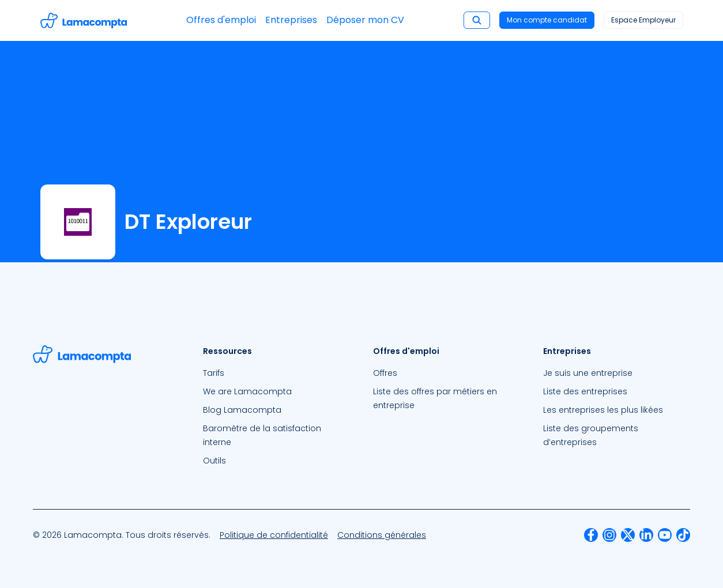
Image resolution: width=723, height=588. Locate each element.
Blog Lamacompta (242, 410)
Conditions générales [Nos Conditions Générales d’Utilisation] (382, 535)
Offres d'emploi (221, 20)
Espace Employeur (643, 20)
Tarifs (214, 373)
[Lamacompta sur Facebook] (591, 535)
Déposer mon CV (365, 20)
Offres (385, 373)
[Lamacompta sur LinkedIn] (646, 535)
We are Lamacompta (247, 391)
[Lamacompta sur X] (628, 535)
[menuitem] (276, 373)
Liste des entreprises (585, 391)
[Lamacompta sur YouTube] (665, 535)
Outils (214, 461)
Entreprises (291, 20)
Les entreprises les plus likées (603, 410)
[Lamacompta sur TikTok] (683, 535)
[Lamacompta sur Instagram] (609, 535)
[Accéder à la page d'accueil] (84, 20)
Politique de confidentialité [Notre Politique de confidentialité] (274, 535)
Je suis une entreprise (588, 373)
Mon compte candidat (547, 20)
